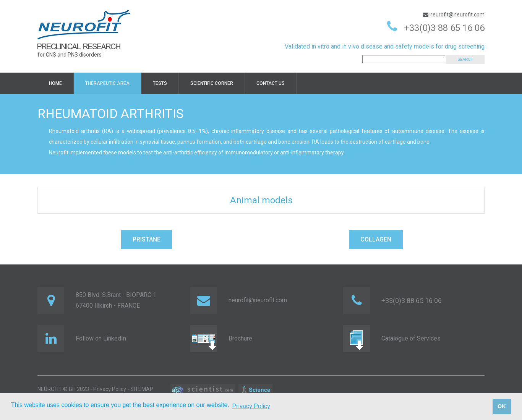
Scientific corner (212, 83)
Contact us (271, 83)
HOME (55, 83)
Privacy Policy (110, 389)
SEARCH (465, 59)
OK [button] (502, 406)
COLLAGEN (376, 239)
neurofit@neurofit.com (456, 15)
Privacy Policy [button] (251, 406)
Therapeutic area (107, 83)
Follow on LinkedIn (101, 338)
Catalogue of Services (411, 338)
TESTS (160, 83)
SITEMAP (142, 389)
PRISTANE (147, 239)
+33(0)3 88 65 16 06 (444, 28)
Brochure (240, 338)
